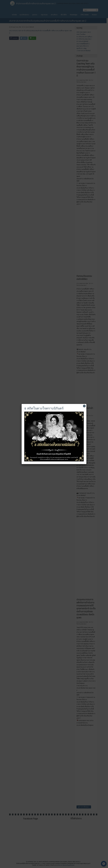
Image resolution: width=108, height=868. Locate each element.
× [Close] (84, 406)
